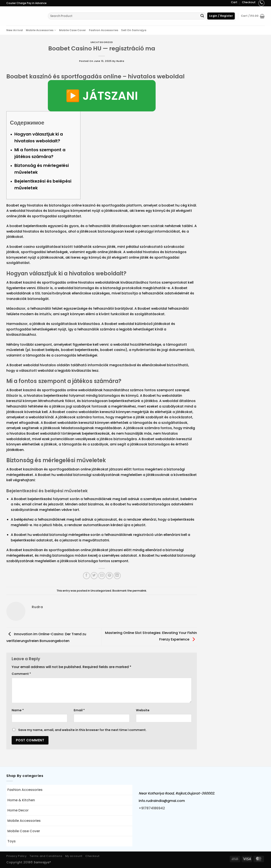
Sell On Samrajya (134, 30)
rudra (120, 61)
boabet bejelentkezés (28, 226)
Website (143, 710)
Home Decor (18, 810)
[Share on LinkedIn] (117, 576)
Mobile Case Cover (73, 30)
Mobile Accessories (41, 30)
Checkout (249, 2)
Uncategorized (102, 42)
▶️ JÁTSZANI (102, 96)
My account (74, 856)
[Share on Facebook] (86, 576)
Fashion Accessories (104, 30)
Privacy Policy (17, 856)
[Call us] (261, 3)
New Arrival (15, 30)
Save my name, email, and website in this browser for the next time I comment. (82, 730)
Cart (234, 2)
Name (18, 710)
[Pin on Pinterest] (109, 576)
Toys (12, 841)
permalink (139, 591)
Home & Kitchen (21, 800)
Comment (21, 674)
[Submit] (202, 16)
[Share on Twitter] (94, 576)
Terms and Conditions (46, 856)
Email (79, 710)
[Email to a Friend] (102, 576)
